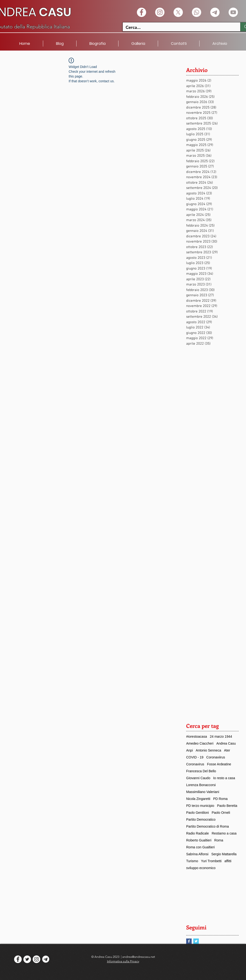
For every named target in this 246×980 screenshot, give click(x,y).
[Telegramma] (215, 12)
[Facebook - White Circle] (141, 12)
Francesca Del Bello (201, 771)
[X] (178, 12)
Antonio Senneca (208, 750)
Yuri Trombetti (211, 861)
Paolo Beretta (227, 806)
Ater (227, 750)
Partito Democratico (201, 819)
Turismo (192, 861)
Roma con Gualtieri (200, 847)
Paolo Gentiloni (197, 813)
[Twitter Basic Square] (196, 941)
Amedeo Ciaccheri (200, 743)
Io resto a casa (224, 778)
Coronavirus (195, 764)
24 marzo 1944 (221, 736)
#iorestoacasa (197, 736)
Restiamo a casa (224, 833)
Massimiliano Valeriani (203, 792)
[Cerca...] (178, 27)
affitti (228, 861)
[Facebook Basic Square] (189, 941)
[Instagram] (160, 12)
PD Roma (220, 799)
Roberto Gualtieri (199, 840)
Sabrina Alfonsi (197, 854)
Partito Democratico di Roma (208, 826)
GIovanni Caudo (198, 778)
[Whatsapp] (197, 12)
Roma (219, 840)
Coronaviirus (216, 757)
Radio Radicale (197, 833)
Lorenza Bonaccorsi (201, 785)
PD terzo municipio (200, 806)
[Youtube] (233, 12)
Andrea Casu (226, 743)
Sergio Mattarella (224, 854)
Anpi (190, 750)
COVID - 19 (195, 757)
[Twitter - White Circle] (27, 959)
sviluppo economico (201, 868)
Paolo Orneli (221, 813)
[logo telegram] (46, 959)
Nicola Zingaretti (198, 799)
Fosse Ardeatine (219, 764)
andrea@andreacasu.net (139, 957)
